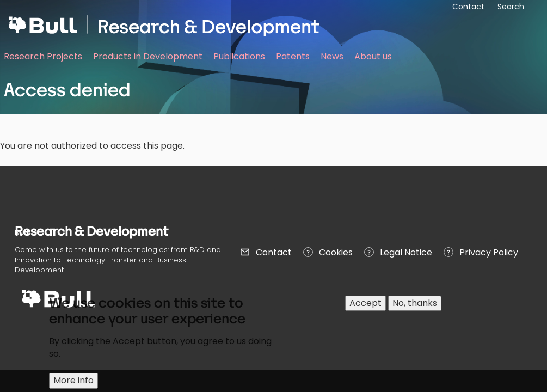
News (332, 56)
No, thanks (415, 303)
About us (373, 56)
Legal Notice (406, 252)
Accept (365, 303)
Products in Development (148, 56)
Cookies (336, 252)
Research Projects (43, 56)
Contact (274, 252)
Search (511, 7)
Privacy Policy (489, 252)
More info (73, 380)
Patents (293, 56)
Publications (239, 56)
